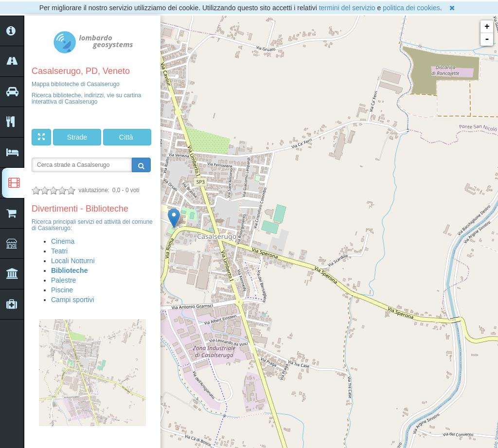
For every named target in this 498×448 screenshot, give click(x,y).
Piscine (62, 290)
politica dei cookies (411, 8)
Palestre (63, 280)
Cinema (63, 241)
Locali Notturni (73, 261)
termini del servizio (347, 8)
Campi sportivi (73, 300)
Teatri (59, 251)
